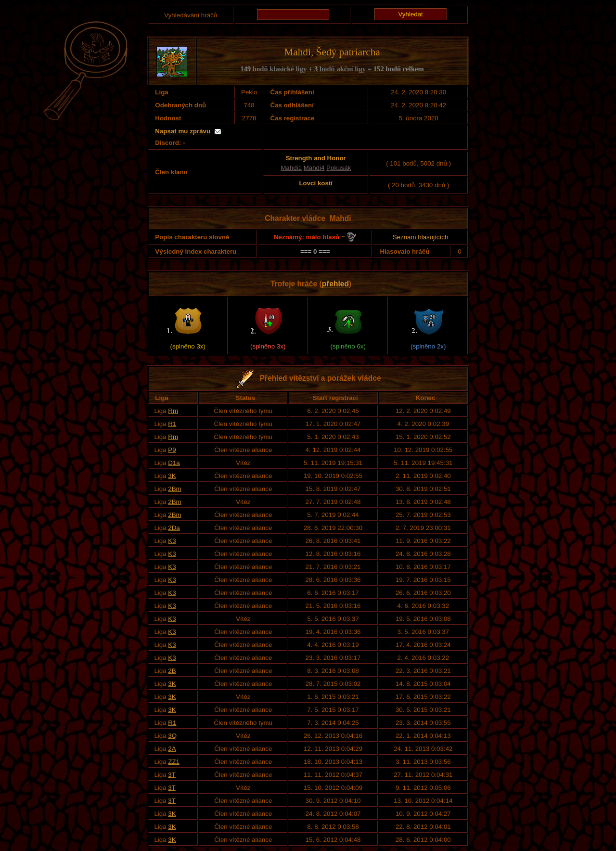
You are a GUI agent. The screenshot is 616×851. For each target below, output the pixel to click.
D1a (174, 463)
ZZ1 (174, 762)
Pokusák (339, 168)
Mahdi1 (291, 168)
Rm (173, 411)
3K (172, 476)
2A (172, 749)
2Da (174, 528)
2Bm (174, 489)
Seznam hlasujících (421, 237)
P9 (172, 450)
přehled (335, 284)
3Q (172, 736)
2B (172, 671)
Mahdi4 (314, 168)
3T (172, 775)
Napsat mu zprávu (183, 131)
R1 (172, 424)
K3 (172, 541)
